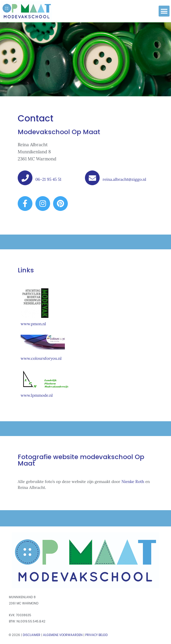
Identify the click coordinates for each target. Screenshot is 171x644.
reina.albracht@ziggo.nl (124, 179)
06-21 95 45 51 (48, 179)
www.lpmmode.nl (37, 395)
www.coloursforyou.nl (41, 358)
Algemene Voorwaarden (63, 635)
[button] (164, 11)
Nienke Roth (133, 482)
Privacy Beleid (96, 635)
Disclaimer (32, 635)
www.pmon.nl (33, 324)
